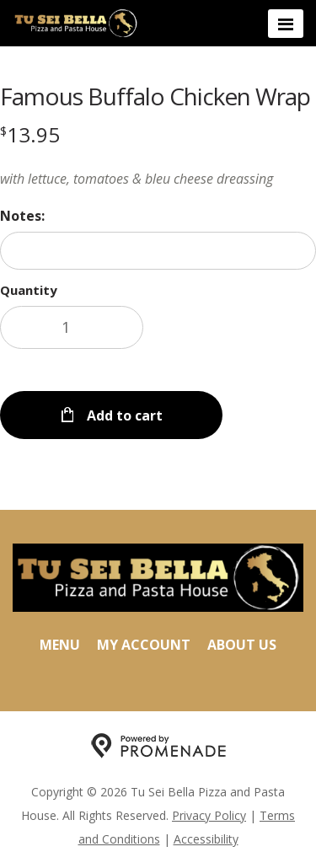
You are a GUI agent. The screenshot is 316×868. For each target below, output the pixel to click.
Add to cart (123, 415)
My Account (144, 645)
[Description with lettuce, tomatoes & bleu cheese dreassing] (158, 179)
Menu (60, 645)
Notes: (22, 216)
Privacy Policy (209, 815)
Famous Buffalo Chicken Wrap (155, 96)
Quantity (29, 290)
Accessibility (206, 839)
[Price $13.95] (30, 134)
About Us (242, 645)
